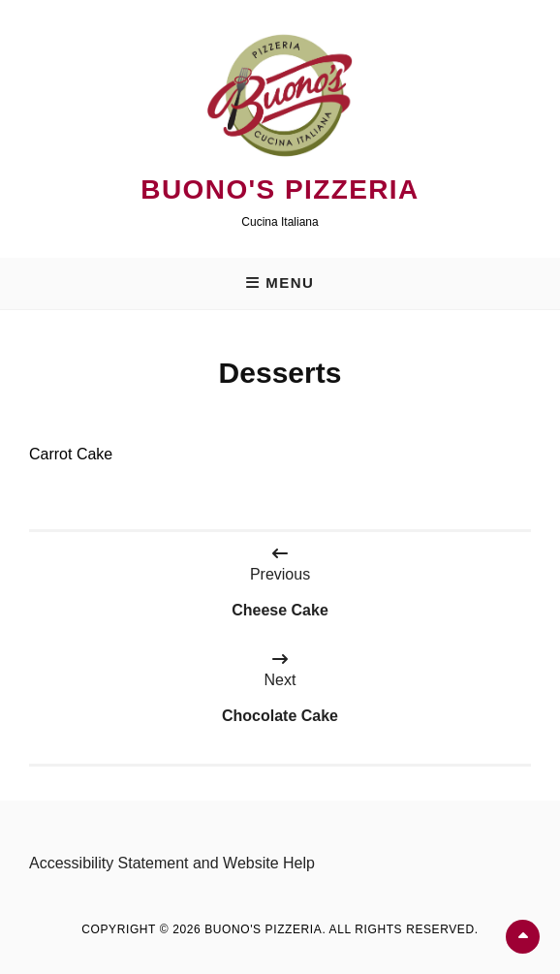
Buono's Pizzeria (280, 189)
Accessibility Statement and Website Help (172, 863)
